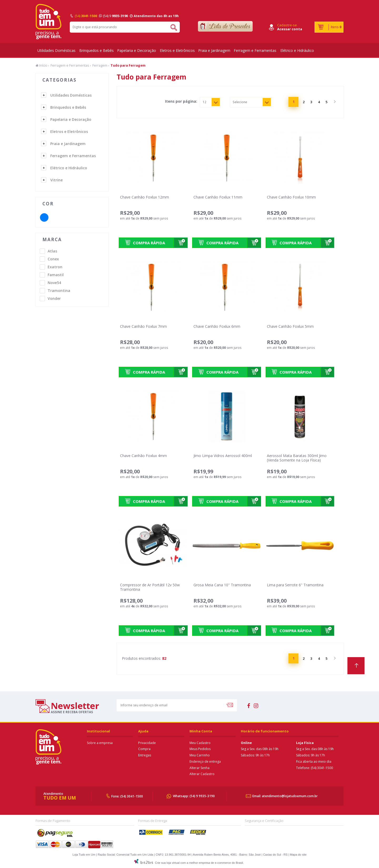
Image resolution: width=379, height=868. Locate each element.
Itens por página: (181, 101)
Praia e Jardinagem (214, 50)
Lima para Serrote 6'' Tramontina (295, 585)
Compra (144, 749)
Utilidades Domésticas (56, 50)
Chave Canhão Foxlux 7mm (143, 326)
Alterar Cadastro (202, 774)
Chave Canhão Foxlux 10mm (291, 197)
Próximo (334, 102)
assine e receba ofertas (72, 712)
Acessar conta (290, 29)
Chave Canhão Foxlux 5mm (290, 326)
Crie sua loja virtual (167, 863)
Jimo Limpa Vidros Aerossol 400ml (223, 456)
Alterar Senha (200, 768)
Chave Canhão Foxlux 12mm (144, 197)
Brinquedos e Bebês (96, 50)
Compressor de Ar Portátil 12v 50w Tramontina (150, 587)
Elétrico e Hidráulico (297, 50)
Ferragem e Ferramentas (255, 50)
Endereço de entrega (205, 762)
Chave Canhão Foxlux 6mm (217, 326)
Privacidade (147, 743)
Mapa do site (298, 855)
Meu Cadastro (200, 743)
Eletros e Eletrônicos (177, 50)
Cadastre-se (287, 25)
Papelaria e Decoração (137, 50)
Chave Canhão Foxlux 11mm (218, 197)
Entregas (145, 755)
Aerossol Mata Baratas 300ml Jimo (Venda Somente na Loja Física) (297, 458)
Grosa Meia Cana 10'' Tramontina (222, 585)
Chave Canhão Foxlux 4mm (143, 456)
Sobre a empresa (100, 743)
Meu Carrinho (200, 755)
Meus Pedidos (200, 749)
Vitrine (56, 180)
